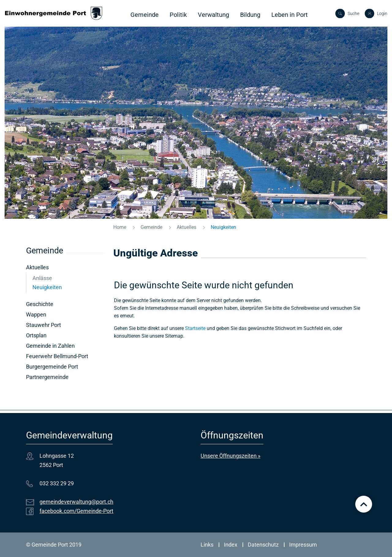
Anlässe (42, 278)
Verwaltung (213, 15)
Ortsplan (36, 335)
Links (207, 545)
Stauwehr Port (43, 325)
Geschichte (40, 304)
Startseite (195, 328)
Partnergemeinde (47, 377)
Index (231, 545)
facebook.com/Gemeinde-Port (76, 511)
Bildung (250, 15)
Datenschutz (263, 545)
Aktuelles (37, 267)
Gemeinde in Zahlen (50, 346)
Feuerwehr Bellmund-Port (57, 356)
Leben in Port (290, 15)
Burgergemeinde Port (52, 367)
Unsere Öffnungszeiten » (230, 456)
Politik (178, 15)
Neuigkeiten (63, 287)
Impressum (303, 545)
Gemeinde (145, 15)
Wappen (36, 314)
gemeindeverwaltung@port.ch (76, 502)
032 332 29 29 (57, 483)
